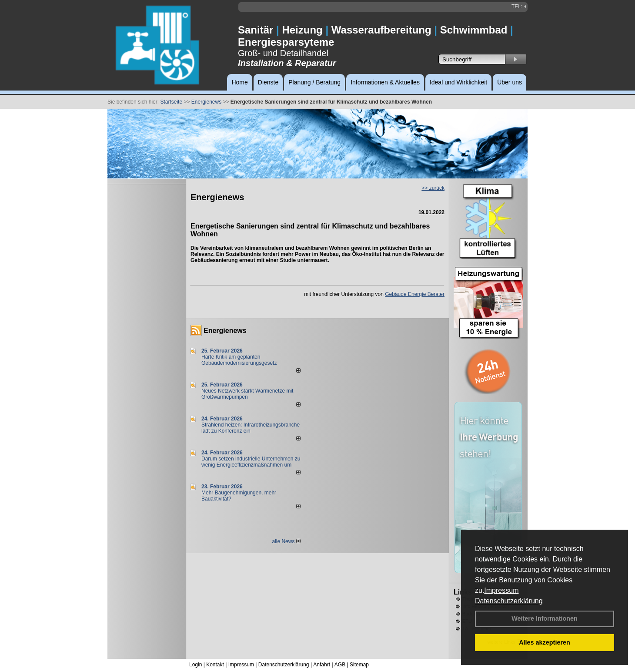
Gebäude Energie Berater (415, 294)
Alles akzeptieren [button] (545, 642)
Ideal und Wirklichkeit (458, 82)
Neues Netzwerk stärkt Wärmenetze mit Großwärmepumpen (247, 394)
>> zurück (433, 188)
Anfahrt (322, 665)
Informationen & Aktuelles (385, 82)
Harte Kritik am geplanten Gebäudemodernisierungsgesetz (239, 360)
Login (196, 665)
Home (239, 82)
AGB (340, 665)
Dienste (268, 82)
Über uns (510, 82)
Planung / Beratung (314, 82)
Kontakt (215, 665)
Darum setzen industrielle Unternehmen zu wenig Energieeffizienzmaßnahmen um (251, 462)
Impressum (501, 590)
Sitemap (359, 665)
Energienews (225, 331)
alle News (286, 541)
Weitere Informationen (545, 618)
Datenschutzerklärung (509, 601)
